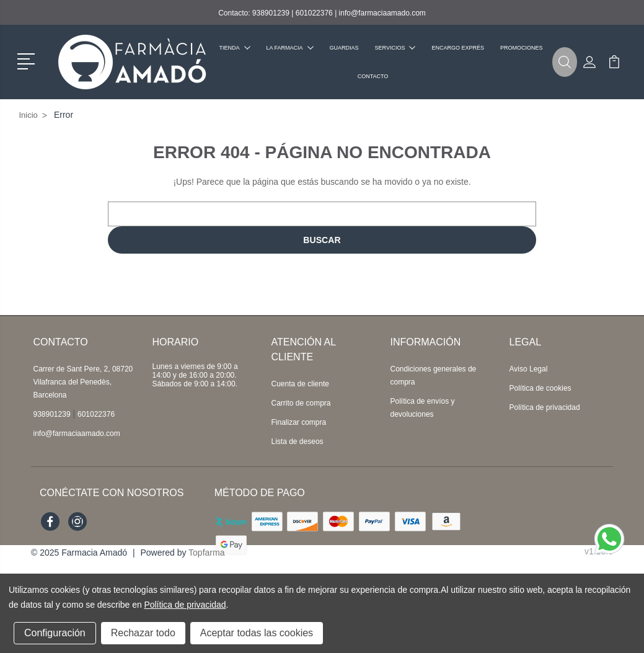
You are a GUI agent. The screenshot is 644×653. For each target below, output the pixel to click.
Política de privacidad (545, 407)
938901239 (271, 13)
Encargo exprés (458, 48)
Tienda (235, 48)
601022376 (314, 13)
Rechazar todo (143, 633)
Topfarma (206, 553)
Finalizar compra (299, 422)
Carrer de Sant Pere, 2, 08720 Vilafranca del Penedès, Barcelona (83, 382)
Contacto (373, 76)
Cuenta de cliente (300, 384)
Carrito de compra (301, 403)
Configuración (55, 633)
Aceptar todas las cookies (257, 633)
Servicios (395, 48)
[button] (28, 60)
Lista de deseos (298, 442)
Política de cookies (540, 388)
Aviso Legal (529, 369)
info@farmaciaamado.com (382, 13)
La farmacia (290, 48)
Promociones (522, 48)
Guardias (344, 48)
